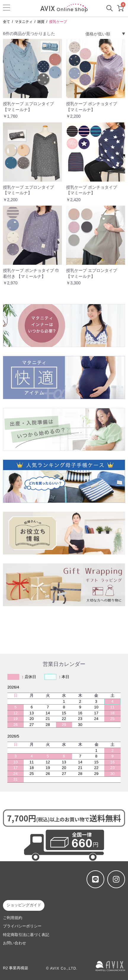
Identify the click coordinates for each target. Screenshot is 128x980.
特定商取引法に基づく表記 (26, 935)
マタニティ (24, 22)
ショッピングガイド (24, 905)
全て (7, 22)
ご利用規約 (13, 918)
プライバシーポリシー (22, 926)
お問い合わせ (15, 943)
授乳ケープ (58, 22)
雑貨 (41, 22)
